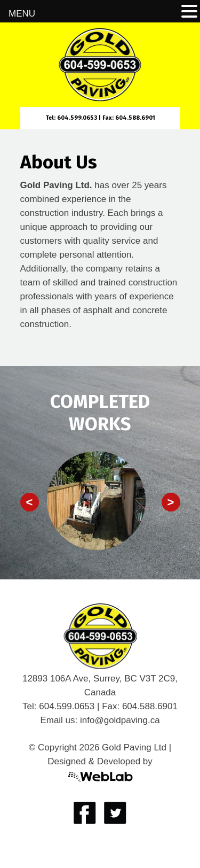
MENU (22, 14)
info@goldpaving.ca (120, 720)
